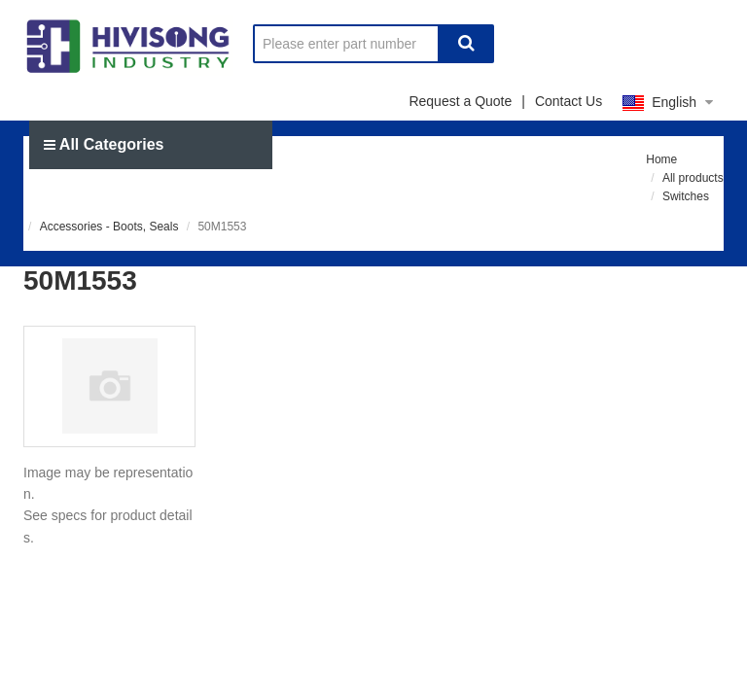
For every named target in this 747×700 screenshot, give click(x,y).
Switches (686, 196)
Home (80, 193)
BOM (692, 242)
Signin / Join (589, 242)
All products (693, 178)
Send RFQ (355, 193)
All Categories (104, 144)
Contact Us (569, 101)
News (471, 193)
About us (583, 193)
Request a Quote (460, 101)
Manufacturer (209, 193)
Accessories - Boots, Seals (109, 227)
